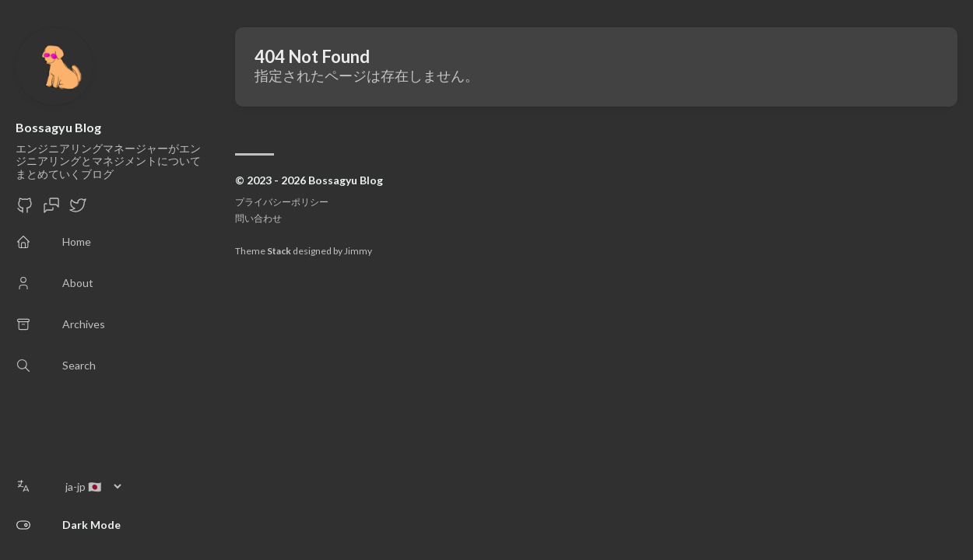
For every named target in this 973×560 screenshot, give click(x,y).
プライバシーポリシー (282, 202)
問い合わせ (258, 218)
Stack (279, 251)
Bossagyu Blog (58, 127)
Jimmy (358, 251)
